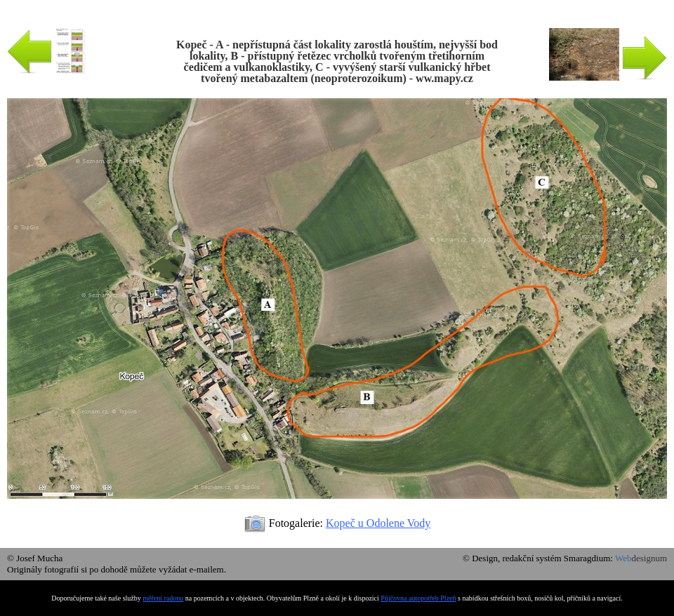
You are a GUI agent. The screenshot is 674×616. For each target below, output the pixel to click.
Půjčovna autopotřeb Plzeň (418, 598)
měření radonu (163, 598)
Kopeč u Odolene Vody (378, 523)
